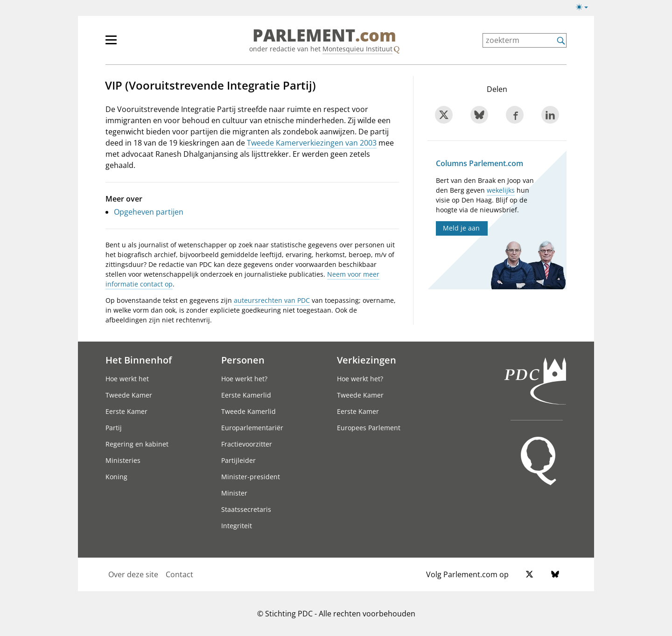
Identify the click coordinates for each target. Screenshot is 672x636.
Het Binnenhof (139, 360)
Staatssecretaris (246, 509)
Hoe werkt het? (244, 379)
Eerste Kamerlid (246, 395)
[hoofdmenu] (141, 44)
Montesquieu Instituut (357, 49)
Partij (114, 428)
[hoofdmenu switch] (111, 44)
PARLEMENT (324, 35)
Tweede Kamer (129, 395)
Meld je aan (461, 228)
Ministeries (123, 460)
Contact (179, 574)
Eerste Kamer (126, 411)
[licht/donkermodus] (585, 9)
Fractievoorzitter (247, 444)
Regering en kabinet (137, 444)
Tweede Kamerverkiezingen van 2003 (312, 143)
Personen (243, 360)
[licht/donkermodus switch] (585, 7)
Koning (116, 477)
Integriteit (237, 526)
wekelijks (501, 190)
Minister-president (251, 477)
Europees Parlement (369, 428)
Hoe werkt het (127, 379)
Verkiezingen (367, 360)
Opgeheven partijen (149, 212)
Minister (234, 493)
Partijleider (238, 460)
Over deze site (133, 574)
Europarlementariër (252, 428)
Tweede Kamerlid (248, 411)
